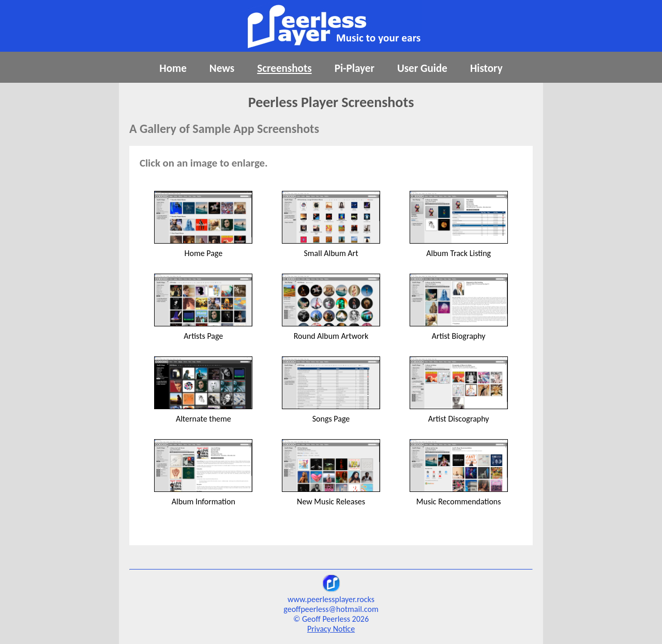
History (486, 68)
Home (173, 68)
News (222, 68)
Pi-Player (355, 68)
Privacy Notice (331, 629)
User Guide (422, 68)
